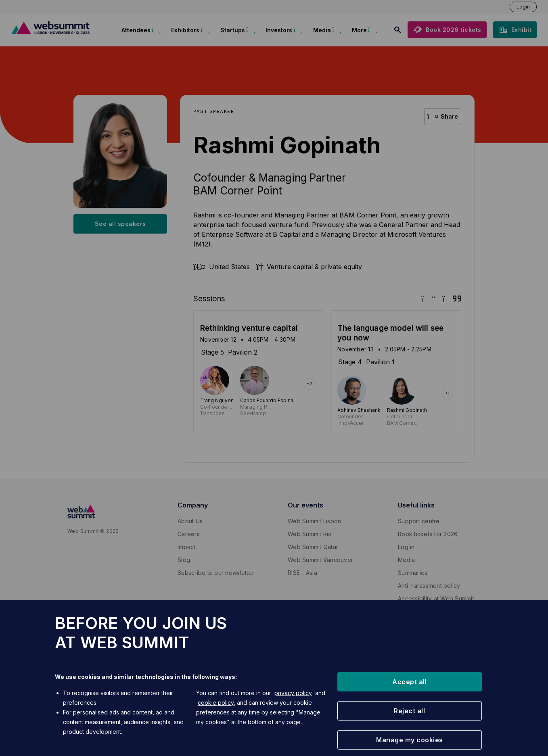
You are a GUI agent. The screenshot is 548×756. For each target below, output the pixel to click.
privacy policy (293, 693)
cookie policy (216, 703)
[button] (410, 682)
